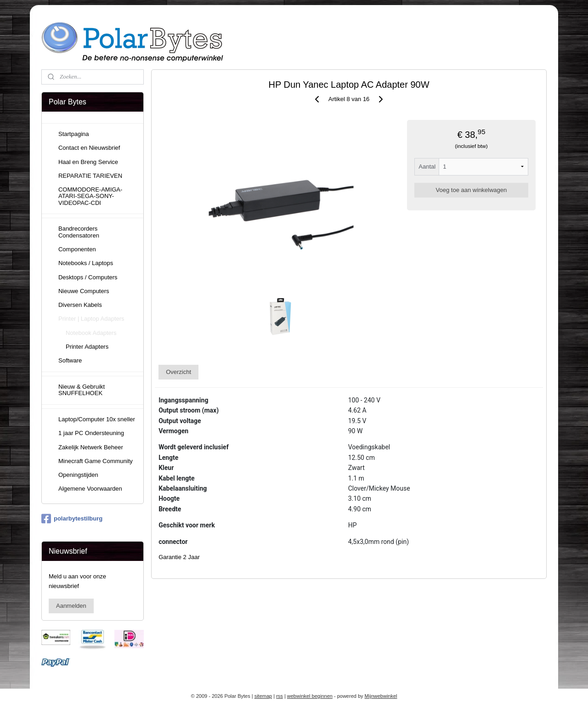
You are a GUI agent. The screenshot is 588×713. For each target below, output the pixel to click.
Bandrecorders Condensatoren (79, 232)
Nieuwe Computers (84, 291)
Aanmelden (71, 606)
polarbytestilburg (72, 519)
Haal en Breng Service (88, 162)
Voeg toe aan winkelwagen (472, 190)
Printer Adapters (87, 347)
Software (70, 360)
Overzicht (178, 372)
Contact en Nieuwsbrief (89, 148)
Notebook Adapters (91, 333)
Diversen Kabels (80, 305)
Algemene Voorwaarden (90, 489)
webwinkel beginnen (310, 696)
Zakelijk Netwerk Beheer (91, 447)
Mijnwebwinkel (381, 696)
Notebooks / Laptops (86, 263)
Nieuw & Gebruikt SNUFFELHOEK (82, 390)
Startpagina (74, 134)
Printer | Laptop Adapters (91, 319)
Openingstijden (78, 475)
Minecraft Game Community (96, 461)
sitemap (263, 696)
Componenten (77, 249)
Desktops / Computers (88, 277)
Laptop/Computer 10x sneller (97, 419)
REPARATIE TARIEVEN (90, 176)
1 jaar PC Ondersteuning (91, 433)
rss (280, 696)
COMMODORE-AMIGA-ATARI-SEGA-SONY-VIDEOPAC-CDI (90, 196)
